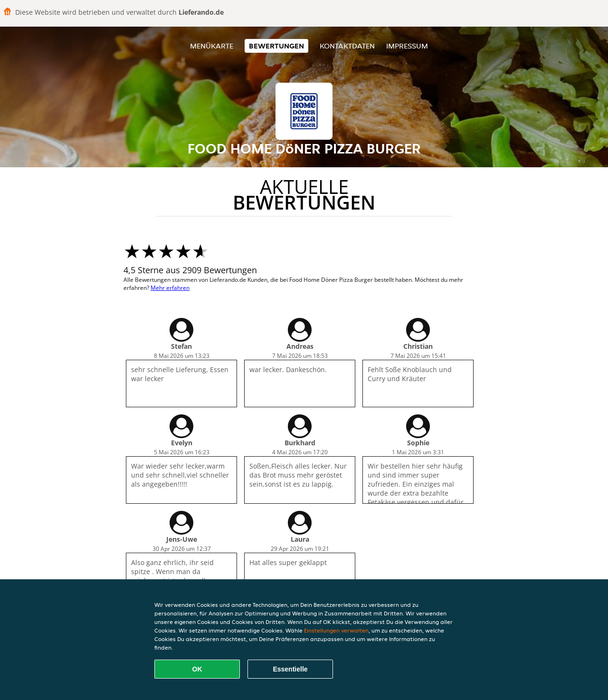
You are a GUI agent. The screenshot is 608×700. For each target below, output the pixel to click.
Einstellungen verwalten (336, 630)
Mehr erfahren (170, 288)
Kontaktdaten (347, 46)
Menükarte (212, 46)
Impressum (407, 46)
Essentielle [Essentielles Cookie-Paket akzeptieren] (290, 669)
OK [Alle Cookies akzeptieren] (197, 669)
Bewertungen (276, 46)
